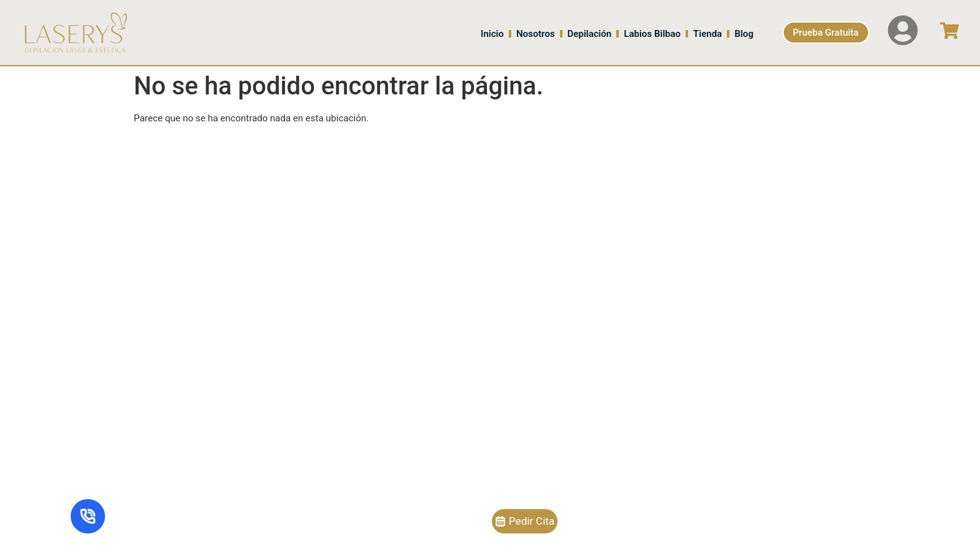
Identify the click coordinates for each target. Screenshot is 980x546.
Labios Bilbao (652, 34)
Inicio (492, 34)
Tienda (707, 34)
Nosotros (536, 34)
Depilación (590, 34)
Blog (744, 34)
